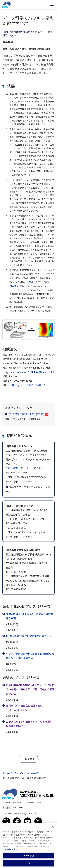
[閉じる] (53, 828)
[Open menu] (52, 5)
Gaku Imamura (18, 372)
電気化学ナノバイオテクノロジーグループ (28, 489)
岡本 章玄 (12, 468)
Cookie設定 (28, 857)
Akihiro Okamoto (40, 372)
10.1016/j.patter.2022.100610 (25, 385)
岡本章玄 (14, 286)
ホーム (6, 773)
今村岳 (30, 282)
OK (28, 865)
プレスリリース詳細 (25, 414)
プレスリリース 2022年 (26, 773)
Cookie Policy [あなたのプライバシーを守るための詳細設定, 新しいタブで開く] (11, 851)
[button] (29, 759)
